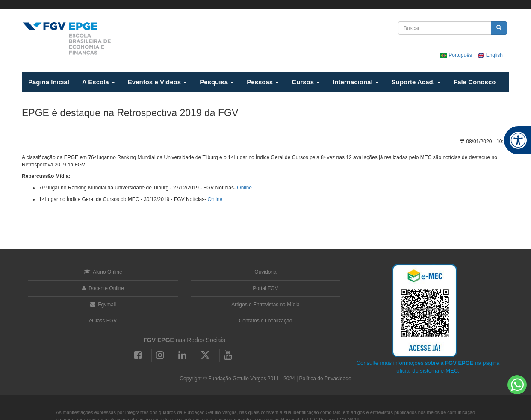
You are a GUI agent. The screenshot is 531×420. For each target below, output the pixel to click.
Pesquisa (217, 82)
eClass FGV (103, 321)
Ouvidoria (265, 272)
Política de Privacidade (325, 379)
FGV (261, 4)
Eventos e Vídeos (157, 82)
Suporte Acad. (416, 82)
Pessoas (263, 82)
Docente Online (103, 288)
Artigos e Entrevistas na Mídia (265, 305)
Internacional (356, 82)
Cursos (306, 82)
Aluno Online (103, 272)
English (490, 55)
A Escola (99, 82)
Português (457, 55)
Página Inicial (49, 82)
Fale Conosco (475, 82)
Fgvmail (103, 305)
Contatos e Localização (266, 321)
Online (244, 188)
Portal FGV (265, 288)
